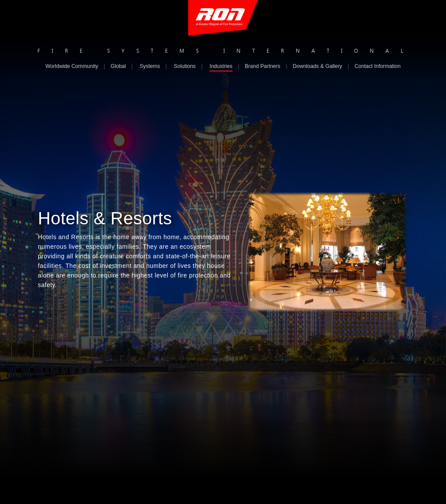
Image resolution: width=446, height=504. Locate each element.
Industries (221, 66)
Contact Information (378, 66)
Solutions (185, 66)
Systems (150, 66)
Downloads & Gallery (317, 66)
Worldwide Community (72, 66)
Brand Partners (263, 66)
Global (118, 66)
